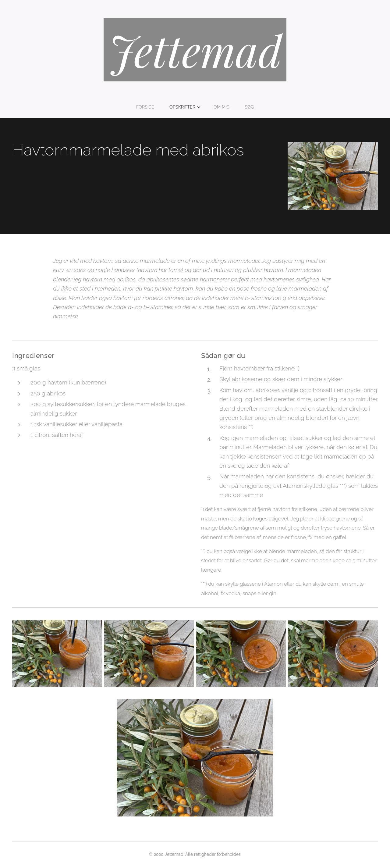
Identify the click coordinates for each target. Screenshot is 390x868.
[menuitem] (147, 107)
